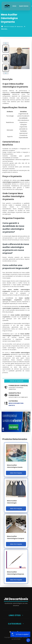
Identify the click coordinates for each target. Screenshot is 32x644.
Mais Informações (16, 473)
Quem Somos (24, 6)
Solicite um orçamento (16, 381)
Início (14, 6)
